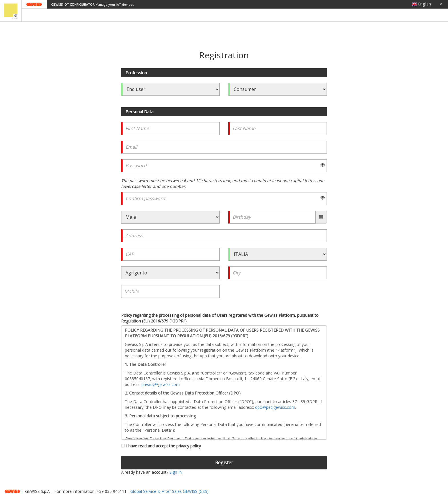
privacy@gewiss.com (161, 384)
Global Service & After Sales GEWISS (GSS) (169, 491)
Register (224, 463)
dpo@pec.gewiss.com (275, 407)
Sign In (176, 472)
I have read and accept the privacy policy (161, 446)
